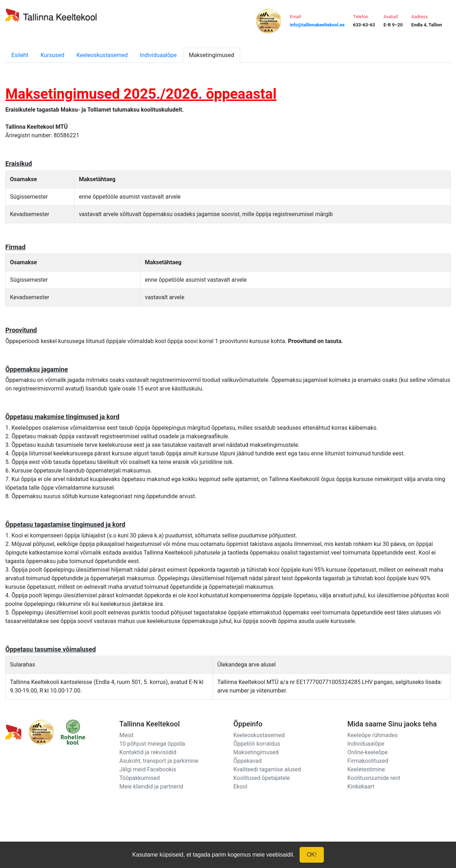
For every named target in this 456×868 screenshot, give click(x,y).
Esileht (20, 55)
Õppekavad (248, 761)
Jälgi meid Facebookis (148, 769)
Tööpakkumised (139, 778)
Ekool (240, 787)
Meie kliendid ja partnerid (151, 787)
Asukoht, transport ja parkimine (159, 761)
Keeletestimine (366, 769)
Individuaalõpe (158, 55)
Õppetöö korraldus (257, 744)
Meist (126, 735)
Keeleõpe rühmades (372, 735)
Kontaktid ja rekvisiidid (148, 752)
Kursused (53, 55)
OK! (312, 855)
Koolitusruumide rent (374, 778)
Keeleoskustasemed (102, 55)
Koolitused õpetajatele (262, 778)
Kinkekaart (361, 787)
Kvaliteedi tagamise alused (267, 769)
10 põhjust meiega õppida (152, 744)
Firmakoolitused (368, 761)
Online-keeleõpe (367, 752)
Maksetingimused (211, 55)
